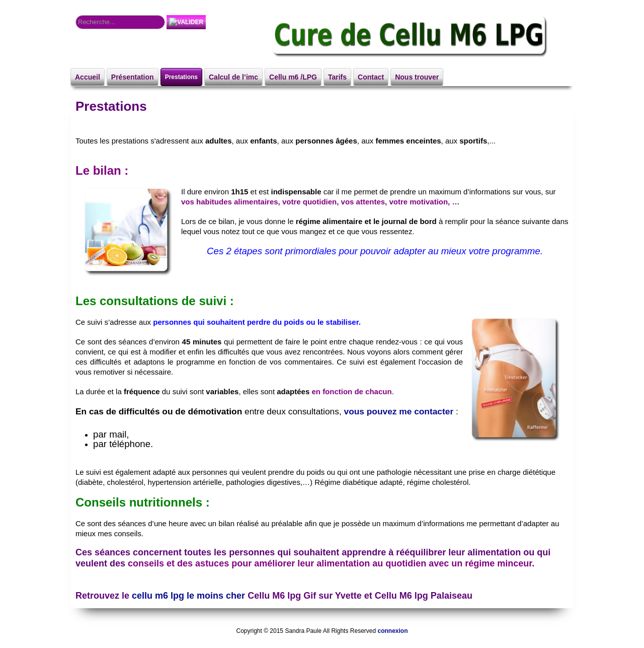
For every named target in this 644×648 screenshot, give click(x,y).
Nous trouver (417, 77)
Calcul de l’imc (233, 77)
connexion (392, 631)
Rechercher (76, 15)
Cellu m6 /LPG (293, 77)
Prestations (181, 77)
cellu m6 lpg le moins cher (188, 596)
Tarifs (337, 77)
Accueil (88, 77)
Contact (371, 77)
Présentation (133, 77)
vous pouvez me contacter (399, 411)
